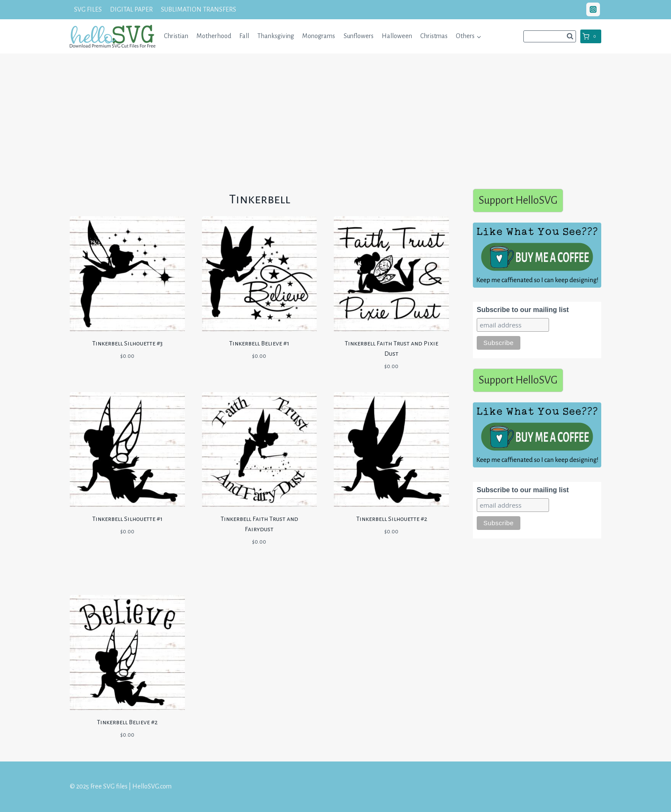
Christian (176, 36)
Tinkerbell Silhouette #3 (127, 343)
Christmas (434, 36)
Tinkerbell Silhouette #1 (127, 519)
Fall (244, 36)
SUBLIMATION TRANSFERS (199, 9)
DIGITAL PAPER (131, 9)
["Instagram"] (593, 9)
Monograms (319, 36)
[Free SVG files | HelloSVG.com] (113, 36)
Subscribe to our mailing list (523, 310)
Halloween (397, 36)
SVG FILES (88, 9)
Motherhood (214, 36)
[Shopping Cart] (591, 36)
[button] (479, 36)
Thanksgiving (276, 36)
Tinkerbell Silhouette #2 (392, 519)
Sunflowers (359, 36)
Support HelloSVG (518, 200)
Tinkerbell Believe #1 (259, 343)
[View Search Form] (550, 36)
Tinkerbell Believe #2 (127, 722)
